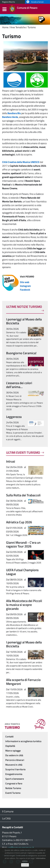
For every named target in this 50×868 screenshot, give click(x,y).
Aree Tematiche (18, 27)
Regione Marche (9, 2)
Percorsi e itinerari (15, 760)
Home (5, 27)
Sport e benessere (15, 779)
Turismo (32, 27)
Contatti (9, 737)
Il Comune (8, 811)
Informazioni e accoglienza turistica (23, 741)
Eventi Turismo (13, 793)
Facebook (25, 290)
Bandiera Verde (10, 117)
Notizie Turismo (13, 788)
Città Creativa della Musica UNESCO (21, 162)
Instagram (25, 286)
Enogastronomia (14, 774)
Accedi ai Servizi (35, 2)
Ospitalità (10, 746)
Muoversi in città (14, 765)
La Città (6, 818)
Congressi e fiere (14, 783)
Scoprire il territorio (15, 769)
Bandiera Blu (14, 113)
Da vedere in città (14, 755)
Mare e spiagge (13, 751)
